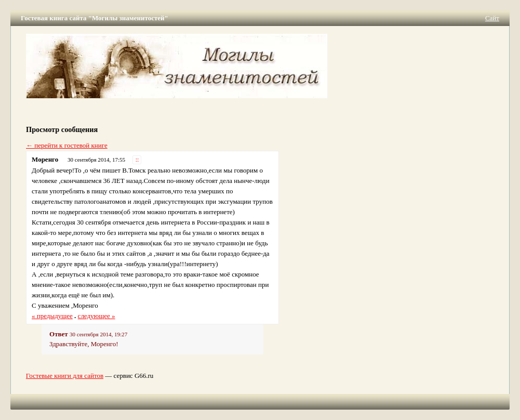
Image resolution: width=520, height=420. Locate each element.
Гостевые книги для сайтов (65, 376)
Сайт (492, 18)
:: (137, 160)
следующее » (97, 316)
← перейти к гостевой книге (67, 145)
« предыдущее (52, 316)
